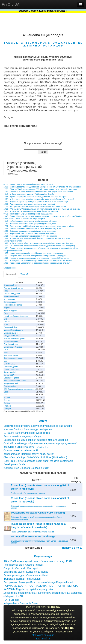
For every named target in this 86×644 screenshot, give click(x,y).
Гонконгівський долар (13, 305)
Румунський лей (11, 383)
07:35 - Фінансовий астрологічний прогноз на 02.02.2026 (28, 184)
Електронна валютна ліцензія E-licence (26, 572)
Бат (5, 361)
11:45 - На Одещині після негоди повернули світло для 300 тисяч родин (35, 206)
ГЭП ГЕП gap (11, 600)
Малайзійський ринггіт (13, 330)
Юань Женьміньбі (11, 296)
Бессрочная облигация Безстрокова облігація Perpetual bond (38, 582)
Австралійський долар (13, 288)
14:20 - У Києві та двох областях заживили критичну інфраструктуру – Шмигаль (38, 243)
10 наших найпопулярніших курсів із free (27, 433)
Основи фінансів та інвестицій (21, 450)
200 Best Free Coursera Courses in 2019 (26, 468)
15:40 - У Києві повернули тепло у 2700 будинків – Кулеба (29, 194)
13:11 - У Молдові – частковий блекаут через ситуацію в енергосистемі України (38, 260)
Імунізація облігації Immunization (22, 579)
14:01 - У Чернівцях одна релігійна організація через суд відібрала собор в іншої (39, 199)
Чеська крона (10, 299)
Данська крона (10, 302)
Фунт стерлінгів (10, 372)
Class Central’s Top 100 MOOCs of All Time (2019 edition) (35, 457)
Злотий (7, 397)
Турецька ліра (10, 386)
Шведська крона (11, 355)
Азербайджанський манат (15, 381)
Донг (6, 350)
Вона (6, 324)
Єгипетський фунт (12, 369)
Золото (7, 400)
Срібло (7, 403)
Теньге (7, 322)
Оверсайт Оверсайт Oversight (21, 568)
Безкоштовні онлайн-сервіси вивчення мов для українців (36, 440)
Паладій (7, 409)
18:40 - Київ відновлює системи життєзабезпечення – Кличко (30, 221)
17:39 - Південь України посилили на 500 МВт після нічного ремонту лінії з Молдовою (41, 189)
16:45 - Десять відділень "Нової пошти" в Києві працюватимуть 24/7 (33, 229)
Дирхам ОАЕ (9, 364)
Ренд (6, 353)
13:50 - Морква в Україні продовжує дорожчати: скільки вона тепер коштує (36, 202)
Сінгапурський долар (13, 347)
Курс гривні (11, 274)
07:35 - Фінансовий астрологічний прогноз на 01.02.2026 (28, 214)
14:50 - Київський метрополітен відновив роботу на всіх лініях (30, 236)
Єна (5, 319)
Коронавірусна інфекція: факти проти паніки (29, 454)
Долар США (9, 375)
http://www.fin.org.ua (43, 635)
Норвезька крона (11, 341)
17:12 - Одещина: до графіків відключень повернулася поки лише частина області (39, 226)
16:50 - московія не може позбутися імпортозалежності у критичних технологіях (38, 192)
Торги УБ (24, 274)
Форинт (7, 308)
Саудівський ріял (11, 344)
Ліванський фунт (11, 327)
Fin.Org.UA (11, 4)
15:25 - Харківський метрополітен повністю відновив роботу (29, 233)
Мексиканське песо (12, 333)
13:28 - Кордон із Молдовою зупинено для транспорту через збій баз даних (36, 258)
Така (6, 291)
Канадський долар (12, 294)
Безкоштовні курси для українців (22, 436)
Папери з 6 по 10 (72, 548)
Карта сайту (43, 639)
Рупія (6, 313)
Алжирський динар (12, 285)
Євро (6, 392)
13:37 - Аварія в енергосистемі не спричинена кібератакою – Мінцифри (35, 256)
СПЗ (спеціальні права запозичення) (20, 389)
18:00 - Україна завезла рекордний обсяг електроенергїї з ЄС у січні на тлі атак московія (42, 187)
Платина (7, 406)
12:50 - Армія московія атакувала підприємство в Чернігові (29, 204)
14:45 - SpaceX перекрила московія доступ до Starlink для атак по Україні (35, 197)
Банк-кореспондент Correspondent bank (26, 575)
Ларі (6, 395)
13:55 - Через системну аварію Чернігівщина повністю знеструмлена (33, 253)
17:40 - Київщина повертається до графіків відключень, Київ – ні (31, 224)
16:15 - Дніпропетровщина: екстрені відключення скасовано (30, 231)
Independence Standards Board (21, 603)
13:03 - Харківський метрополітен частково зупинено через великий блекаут (37, 263)
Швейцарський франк (13, 358)
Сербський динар (11, 378)
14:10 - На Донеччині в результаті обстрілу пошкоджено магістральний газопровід (39, 246)
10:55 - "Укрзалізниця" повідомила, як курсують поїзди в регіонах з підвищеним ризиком (42, 209)
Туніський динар (11, 367)
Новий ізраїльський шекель (16, 316)
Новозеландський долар (14, 338)
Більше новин (10, 268)
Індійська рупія (10, 310)
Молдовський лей (11, 336)
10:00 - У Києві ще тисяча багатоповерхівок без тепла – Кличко (31, 211)
